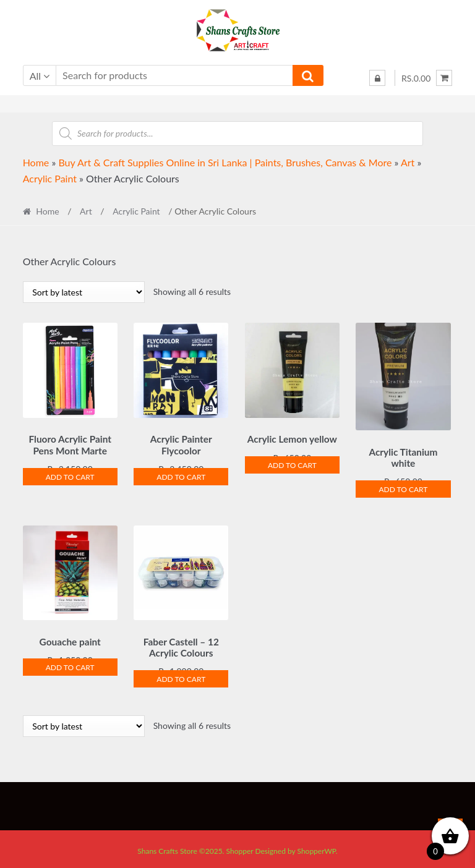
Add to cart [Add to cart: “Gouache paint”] (70, 664)
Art (408, 162)
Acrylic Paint (50, 178)
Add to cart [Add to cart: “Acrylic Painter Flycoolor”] (181, 475)
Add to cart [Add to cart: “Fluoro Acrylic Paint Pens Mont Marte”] (70, 475)
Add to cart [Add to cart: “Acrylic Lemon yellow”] (292, 463)
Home (36, 162)
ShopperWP (316, 847)
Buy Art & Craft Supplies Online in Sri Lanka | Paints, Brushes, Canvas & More (225, 162)
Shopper (240, 847)
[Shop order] (84, 292)
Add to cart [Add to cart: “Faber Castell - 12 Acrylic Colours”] (181, 675)
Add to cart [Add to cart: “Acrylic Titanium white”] (403, 487)
